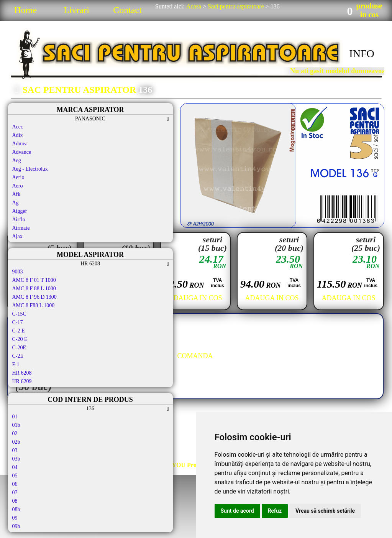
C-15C (19, 314)
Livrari (76, 10)
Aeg (17, 160)
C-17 (18, 322)
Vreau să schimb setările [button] (325, 511)
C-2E (18, 356)
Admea (20, 144)
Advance (22, 152)
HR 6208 (22, 373)
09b (16, 526)
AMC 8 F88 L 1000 (34, 305)
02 (15, 434)
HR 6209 (22, 381)
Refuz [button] (275, 511)
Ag (16, 203)
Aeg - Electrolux (30, 169)
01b (16, 425)
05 (15, 476)
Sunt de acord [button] (237, 511)
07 (15, 493)
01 (15, 417)
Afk (16, 194)
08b (16, 509)
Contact (127, 10)
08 (15, 501)
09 (15, 518)
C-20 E (20, 339)
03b (16, 459)
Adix (18, 135)
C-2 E (19, 331)
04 (15, 467)
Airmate (21, 228)
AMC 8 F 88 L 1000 (34, 289)
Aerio (18, 177)
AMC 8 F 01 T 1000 (34, 280)
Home (25, 10)
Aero (18, 186)
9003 (18, 272)
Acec (18, 127)
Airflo (19, 220)
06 (15, 484)
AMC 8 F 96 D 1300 (34, 297)
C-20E (19, 348)
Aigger (20, 211)
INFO (362, 53)
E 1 (16, 364)
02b (16, 442)
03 (15, 450)
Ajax (17, 236)
